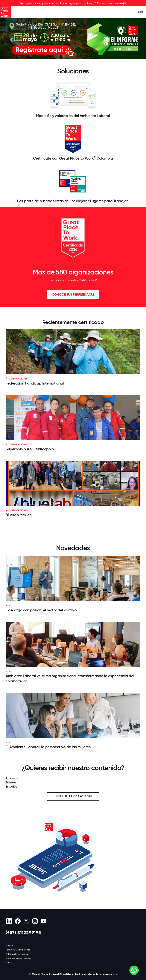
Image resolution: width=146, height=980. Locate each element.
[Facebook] (18, 921)
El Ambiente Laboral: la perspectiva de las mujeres (48, 747)
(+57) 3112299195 (23, 932)
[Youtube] (44, 921)
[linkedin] (9, 921)
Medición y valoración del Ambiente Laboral (73, 116)
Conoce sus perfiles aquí (73, 294)
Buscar (9, 945)
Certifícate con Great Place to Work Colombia (73, 158)
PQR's (9, 963)
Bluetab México (19, 515)
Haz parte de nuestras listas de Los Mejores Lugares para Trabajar (73, 201)
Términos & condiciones (18, 950)
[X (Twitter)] (26, 921)
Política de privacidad (18, 954)
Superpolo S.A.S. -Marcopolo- (31, 449)
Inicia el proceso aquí (73, 796)
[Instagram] (35, 921)
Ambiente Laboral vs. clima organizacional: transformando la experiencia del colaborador (70, 678)
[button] (11, 39)
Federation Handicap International (35, 383)
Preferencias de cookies (18, 958)
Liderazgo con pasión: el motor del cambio (41, 610)
